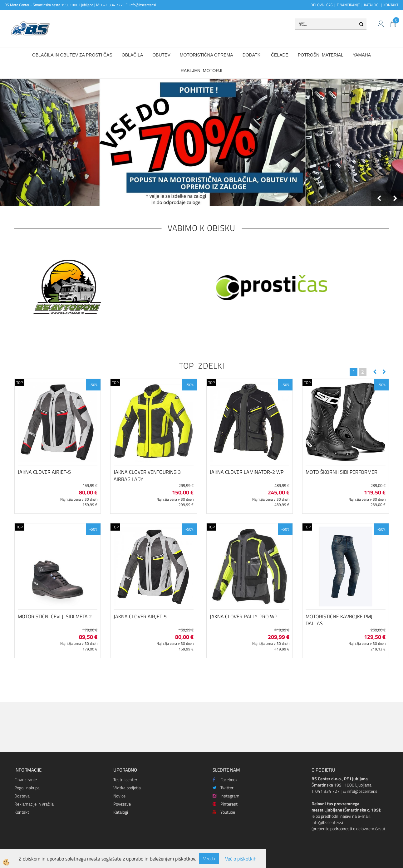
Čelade (280, 55)
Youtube (224, 812)
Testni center (125, 780)
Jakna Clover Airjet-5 (44, 472)
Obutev (161, 55)
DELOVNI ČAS (322, 5)
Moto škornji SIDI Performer (342, 472)
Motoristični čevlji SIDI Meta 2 (55, 616)
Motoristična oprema (206, 55)
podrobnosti (341, 829)
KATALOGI (372, 5)
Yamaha (362, 55)
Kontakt (22, 812)
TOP (20, 383)
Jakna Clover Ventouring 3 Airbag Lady (147, 476)
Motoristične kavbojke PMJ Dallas (339, 620)
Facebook (225, 780)
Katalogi (121, 812)
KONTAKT (391, 5)
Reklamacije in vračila (34, 804)
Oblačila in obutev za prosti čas (72, 55)
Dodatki (252, 55)
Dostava (22, 796)
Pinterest (225, 804)
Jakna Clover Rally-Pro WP (243, 616)
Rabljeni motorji (202, 71)
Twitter (223, 788)
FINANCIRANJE (348, 5)
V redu (209, 858)
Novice (119, 796)
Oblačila (132, 55)
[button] (383, 372)
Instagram (226, 796)
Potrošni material (321, 55)
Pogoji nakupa (27, 788)
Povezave (122, 804)
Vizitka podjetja (127, 788)
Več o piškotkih (241, 859)
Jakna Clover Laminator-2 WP (247, 472)
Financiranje (26, 780)
